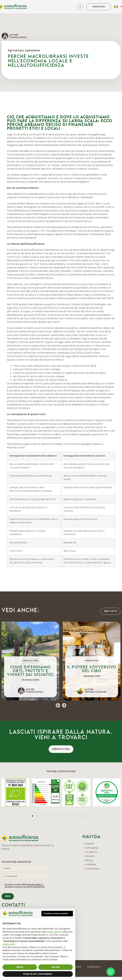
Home (90, 844)
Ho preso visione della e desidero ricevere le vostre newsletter (25, 886)
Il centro (92, 852)
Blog (89, 860)
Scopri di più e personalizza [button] (38, 974)
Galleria (91, 864)
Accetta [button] (56, 967)
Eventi (91, 856)
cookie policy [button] (9, 944)
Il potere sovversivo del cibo (92, 669)
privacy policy (35, 885)
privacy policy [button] (53, 932)
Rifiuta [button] (20, 967)
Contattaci (93, 869)
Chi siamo (92, 848)
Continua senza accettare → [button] (57, 913)
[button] (58, 705)
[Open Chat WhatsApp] (111, 972)
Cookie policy (94, 967)
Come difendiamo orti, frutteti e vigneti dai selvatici (30, 671)
